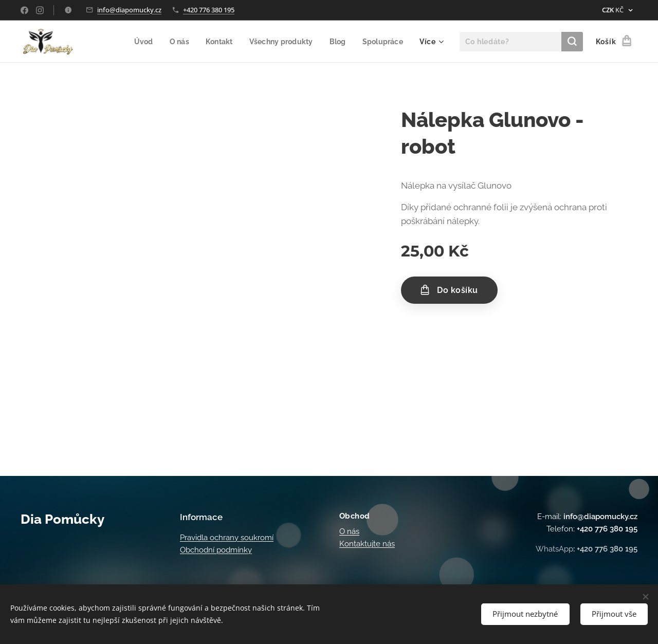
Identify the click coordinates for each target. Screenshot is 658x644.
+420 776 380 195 (209, 10)
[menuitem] (136, 42)
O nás (349, 531)
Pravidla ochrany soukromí (227, 538)
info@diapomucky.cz (129, 10)
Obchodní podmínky (216, 550)
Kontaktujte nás (367, 544)
